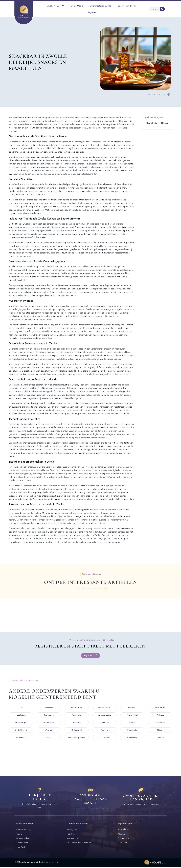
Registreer (93, 12)
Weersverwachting (24, 831)
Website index (73, 840)
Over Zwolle (160, 708)
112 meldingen (22, 844)
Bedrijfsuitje (49, 715)
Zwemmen (49, 708)
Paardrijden (77, 715)
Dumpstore (77, 723)
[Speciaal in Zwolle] (90, 791)
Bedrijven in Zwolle (127, 6)
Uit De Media (77, 6)
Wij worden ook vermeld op (79, 844)
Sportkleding (132, 738)
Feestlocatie (21, 715)
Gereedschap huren (77, 738)
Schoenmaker (124, 840)
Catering (160, 738)
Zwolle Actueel (56, 6)
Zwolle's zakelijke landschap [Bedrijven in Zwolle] (141, 799)
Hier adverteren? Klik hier (157, 123)
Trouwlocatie (132, 730)
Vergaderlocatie (104, 715)
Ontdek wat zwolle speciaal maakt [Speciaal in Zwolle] (91, 800)
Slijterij (160, 730)
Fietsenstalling (49, 723)
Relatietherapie (21, 723)
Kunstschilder (124, 831)
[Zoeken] (162, 9)
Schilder (132, 723)
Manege (121, 835)
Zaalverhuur (21, 738)
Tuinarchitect (105, 738)
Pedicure (105, 730)
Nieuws (19, 835)
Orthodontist (77, 730)
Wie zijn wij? (73, 831)
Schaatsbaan (160, 723)
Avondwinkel (132, 715)
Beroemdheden (22, 840)
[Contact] (40, 791)
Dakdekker (122, 844)
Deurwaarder (77, 708)
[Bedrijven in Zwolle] (141, 791)
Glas (21, 708)
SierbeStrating (21, 730)
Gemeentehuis (104, 708)
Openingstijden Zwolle (100, 6)
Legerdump (104, 723)
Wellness (160, 715)
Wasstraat (49, 730)
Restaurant (132, 708)
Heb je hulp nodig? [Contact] (40, 799)
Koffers (49, 738)
